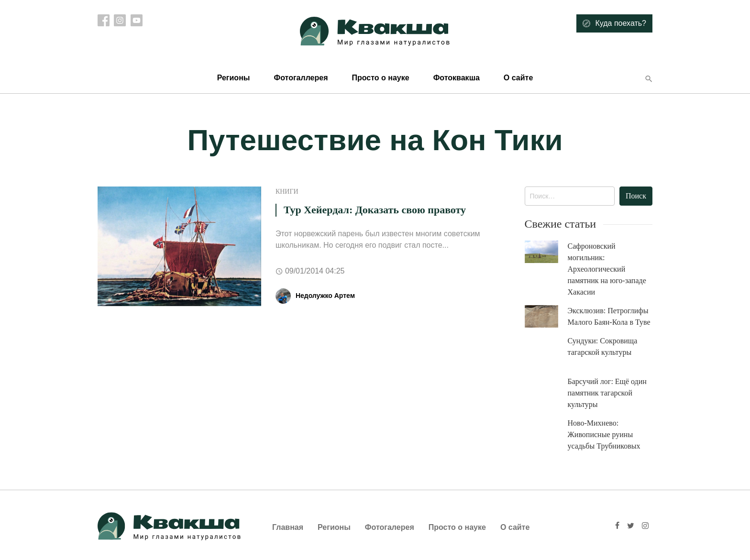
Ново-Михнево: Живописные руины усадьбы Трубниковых (604, 434)
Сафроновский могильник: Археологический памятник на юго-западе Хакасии (607, 269)
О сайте (518, 78)
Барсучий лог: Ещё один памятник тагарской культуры (607, 393)
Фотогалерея (390, 527)
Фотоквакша (457, 78)
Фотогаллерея (301, 78)
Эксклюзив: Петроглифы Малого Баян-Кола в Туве (609, 316)
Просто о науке (380, 78)
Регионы (234, 78)
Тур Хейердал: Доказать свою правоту (375, 210)
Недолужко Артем (325, 296)
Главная (288, 527)
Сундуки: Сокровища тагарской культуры (603, 346)
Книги (287, 192)
